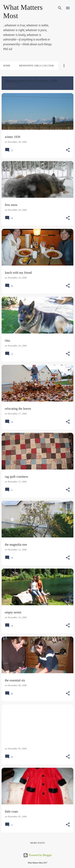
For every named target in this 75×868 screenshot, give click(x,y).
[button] (68, 150)
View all (10, 86)
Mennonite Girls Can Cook (36, 66)
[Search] (60, 8)
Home (7, 66)
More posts (38, 843)
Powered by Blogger (37, 855)
